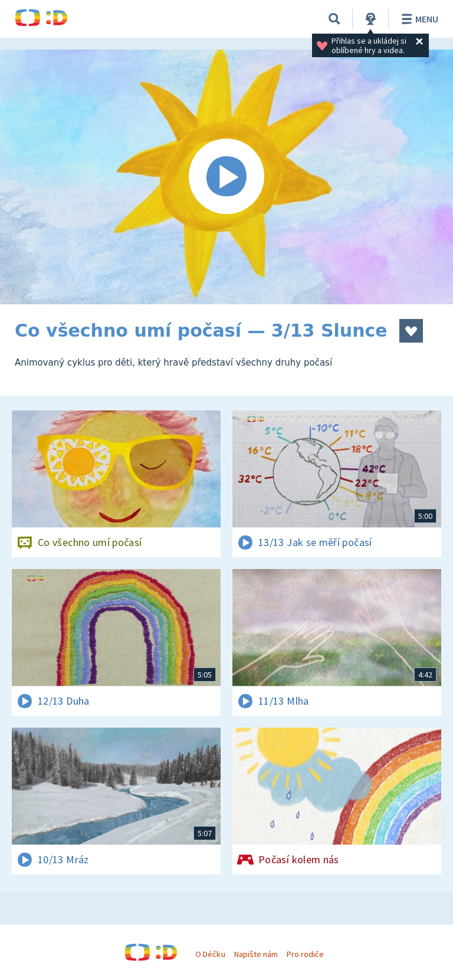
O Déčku (210, 954)
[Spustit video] (226, 177)
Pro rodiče (305, 954)
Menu (418, 19)
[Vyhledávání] (334, 19)
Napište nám (256, 954)
